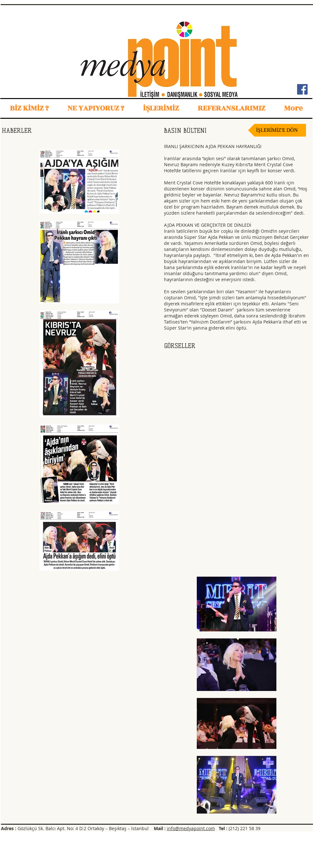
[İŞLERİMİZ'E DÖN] (277, 130)
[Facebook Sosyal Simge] (302, 89)
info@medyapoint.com (191, 828)
